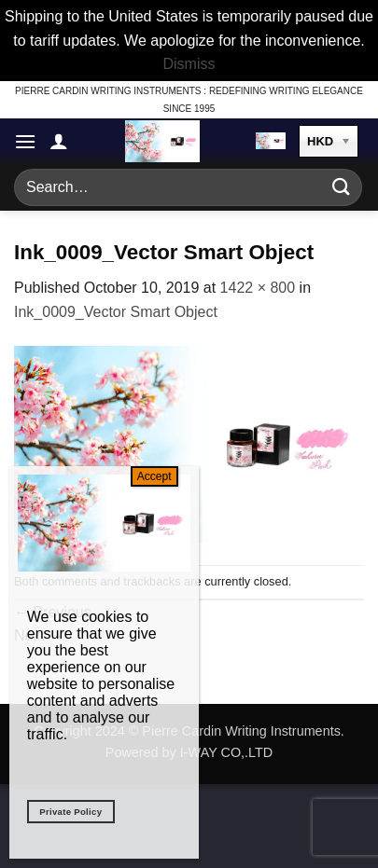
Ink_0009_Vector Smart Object (116, 312)
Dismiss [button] (189, 64)
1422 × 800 (258, 288)
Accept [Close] (154, 476)
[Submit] (342, 187)
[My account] (59, 141)
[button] (25, 141)
